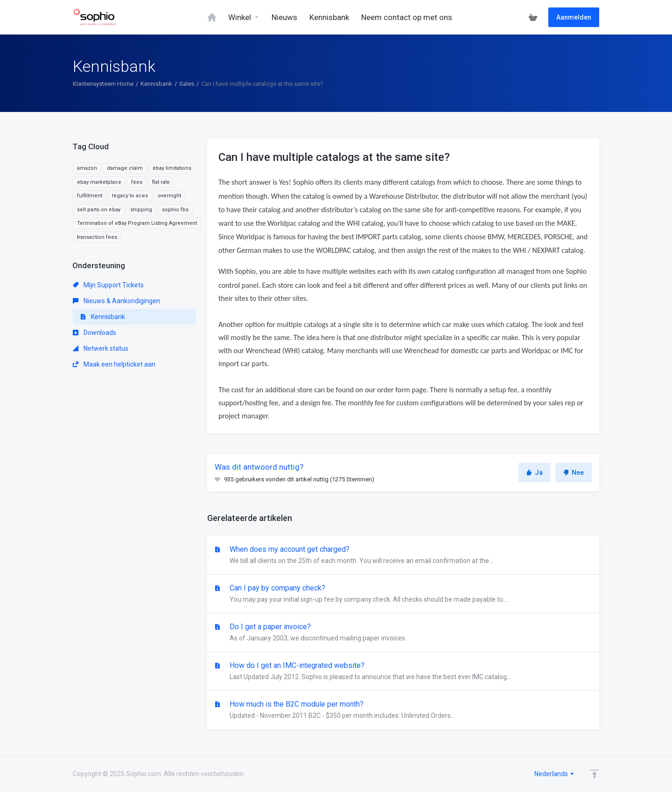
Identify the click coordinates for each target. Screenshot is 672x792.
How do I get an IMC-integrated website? (403, 672)
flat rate (161, 182)
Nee (574, 472)
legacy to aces (130, 196)
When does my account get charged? (403, 556)
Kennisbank (156, 84)
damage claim (125, 168)
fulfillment (90, 196)
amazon (87, 168)
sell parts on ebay (99, 210)
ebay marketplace (99, 182)
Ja (535, 472)
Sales (187, 84)
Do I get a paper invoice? (403, 633)
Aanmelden (574, 17)
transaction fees (97, 237)
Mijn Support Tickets (108, 285)
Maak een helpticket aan (114, 364)
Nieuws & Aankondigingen (116, 301)
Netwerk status (101, 348)
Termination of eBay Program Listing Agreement (137, 223)
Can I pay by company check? (403, 594)
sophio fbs (175, 210)
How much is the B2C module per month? (403, 710)
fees (137, 182)
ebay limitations (172, 168)
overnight (169, 196)
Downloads (94, 333)
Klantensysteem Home (103, 84)
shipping (141, 210)
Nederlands (555, 774)
